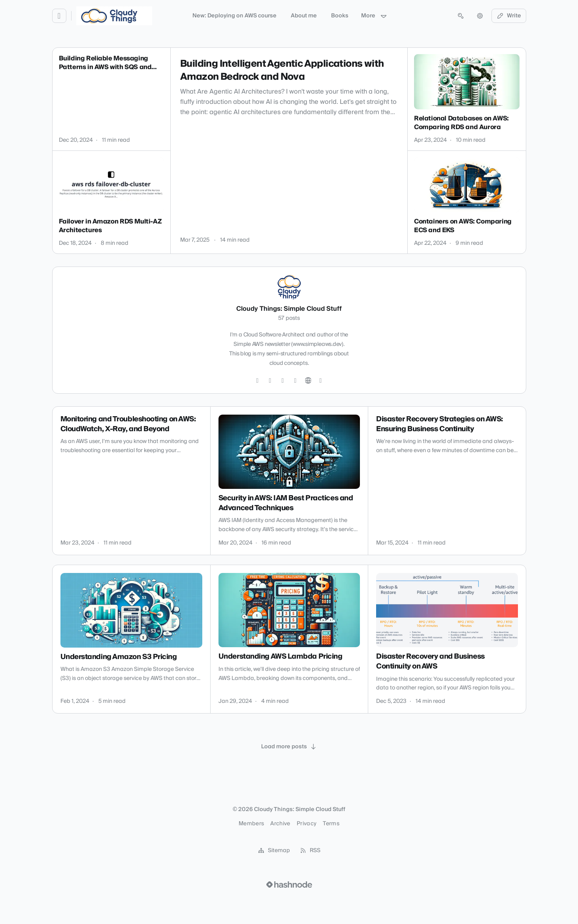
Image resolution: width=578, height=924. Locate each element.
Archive (280, 824)
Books (340, 16)
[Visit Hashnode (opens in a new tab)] (289, 885)
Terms (331, 824)
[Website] (308, 381)
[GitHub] (270, 381)
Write (509, 16)
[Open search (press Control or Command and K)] (461, 16)
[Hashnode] (321, 381)
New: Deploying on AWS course (234, 16)
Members (251, 824)
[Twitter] (258, 381)
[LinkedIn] (283, 381)
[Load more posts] (289, 747)
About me (304, 16)
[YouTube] (296, 381)
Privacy (307, 824)
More (374, 16)
